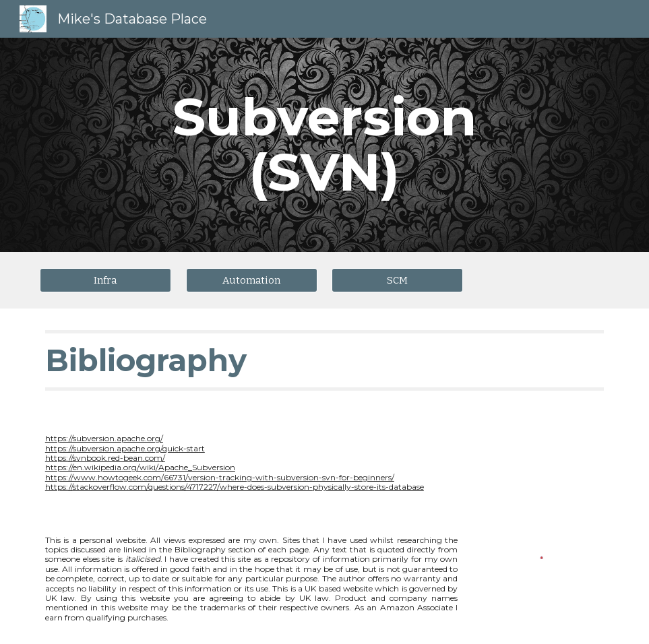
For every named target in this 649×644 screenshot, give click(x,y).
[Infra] (105, 280)
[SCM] (397, 280)
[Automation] (252, 280)
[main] (324, 145)
